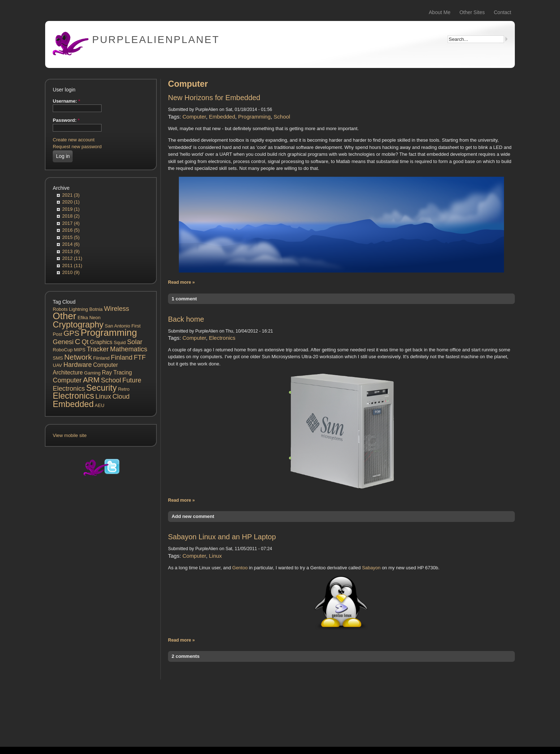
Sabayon (371, 568)
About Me (440, 12)
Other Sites (472, 12)
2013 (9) (71, 251)
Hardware (77, 365)
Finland (122, 357)
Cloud (121, 397)
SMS (58, 358)
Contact (503, 12)
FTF (140, 357)
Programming (109, 333)
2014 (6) (71, 244)
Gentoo (240, 568)
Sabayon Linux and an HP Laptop (222, 537)
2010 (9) (71, 272)
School (111, 380)
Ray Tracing (117, 372)
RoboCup (63, 350)
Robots (60, 309)
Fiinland (102, 358)
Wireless (117, 309)
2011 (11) (72, 265)
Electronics (73, 396)
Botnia (96, 309)
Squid (120, 342)
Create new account (74, 140)
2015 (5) (71, 237)
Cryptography (78, 325)
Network (78, 357)
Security (102, 388)
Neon (95, 318)
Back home (186, 319)
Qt (85, 342)
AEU (100, 405)
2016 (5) (71, 230)
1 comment (184, 299)
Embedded (73, 404)
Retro (124, 389)
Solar (135, 342)
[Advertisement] (101, 610)
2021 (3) (71, 195)
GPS (72, 333)
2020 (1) (71, 202)
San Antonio (117, 326)
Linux (103, 397)
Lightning (79, 309)
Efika (83, 318)
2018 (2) (71, 216)
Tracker (98, 349)
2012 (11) (72, 258)
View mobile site (70, 435)
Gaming (92, 373)
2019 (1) (71, 209)
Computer (67, 380)
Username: (66, 101)
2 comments (186, 656)
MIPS (80, 350)
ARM (91, 380)
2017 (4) (71, 223)
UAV (57, 365)
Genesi (63, 342)
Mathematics (129, 349)
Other (64, 316)
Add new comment (193, 516)
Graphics (101, 342)
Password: (66, 120)
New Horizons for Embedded (214, 98)
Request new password (77, 147)
